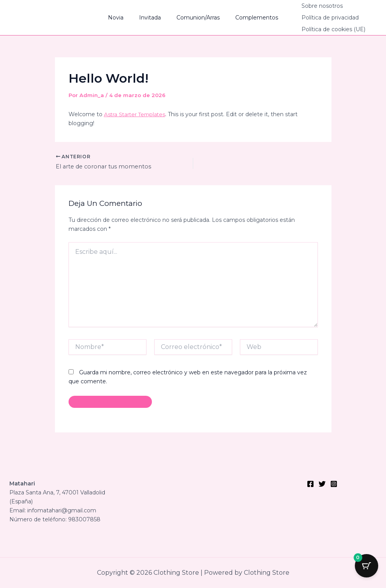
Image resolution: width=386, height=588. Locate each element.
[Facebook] (310, 484)
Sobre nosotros (310, 6)
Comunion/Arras (196, 18)
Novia (123, 18)
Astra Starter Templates (136, 114)
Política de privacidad (318, 18)
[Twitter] (322, 484)
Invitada (152, 18)
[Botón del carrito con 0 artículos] (367, 569)
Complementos (250, 18)
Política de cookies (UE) (322, 29)
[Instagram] (334, 484)
